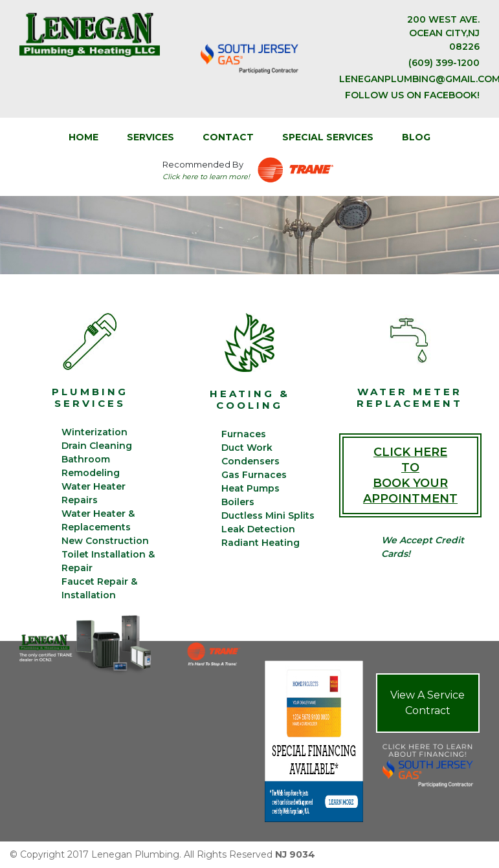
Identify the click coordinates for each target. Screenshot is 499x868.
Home (83, 137)
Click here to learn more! (206, 177)
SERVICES (150, 137)
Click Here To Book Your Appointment (410, 475)
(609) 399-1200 (444, 63)
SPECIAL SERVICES (328, 137)
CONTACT (228, 137)
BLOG (416, 137)
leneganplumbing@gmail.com (409, 79)
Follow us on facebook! (412, 95)
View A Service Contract (427, 703)
